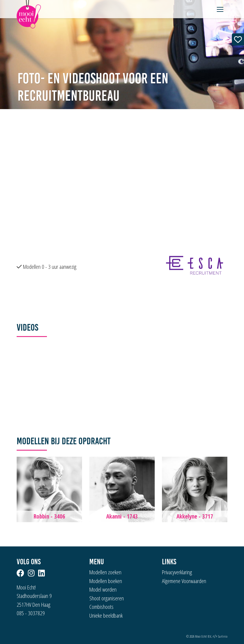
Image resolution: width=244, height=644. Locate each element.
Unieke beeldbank (106, 616)
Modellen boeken (106, 581)
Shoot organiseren (107, 598)
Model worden (103, 589)
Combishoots (101, 607)
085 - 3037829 (31, 613)
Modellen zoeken (105, 572)
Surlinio (223, 636)
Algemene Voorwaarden (184, 581)
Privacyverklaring (177, 572)
